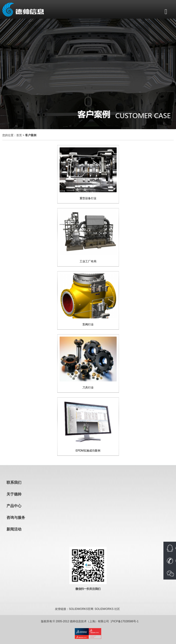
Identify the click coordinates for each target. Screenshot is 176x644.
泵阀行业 (88, 324)
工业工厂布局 (88, 261)
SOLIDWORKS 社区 (107, 609)
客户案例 (31, 135)
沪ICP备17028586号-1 (125, 621)
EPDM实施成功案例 (88, 451)
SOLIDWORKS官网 (81, 609)
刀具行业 (88, 388)
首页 (19, 135)
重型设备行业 (88, 198)
